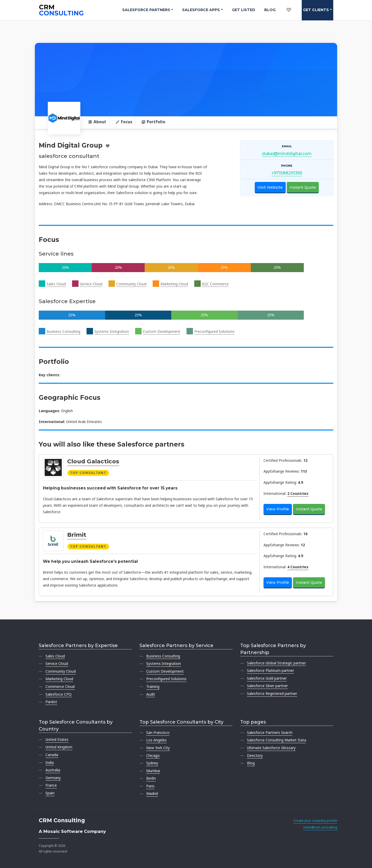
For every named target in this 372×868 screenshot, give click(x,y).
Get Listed (244, 10)
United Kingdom (59, 747)
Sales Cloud (56, 284)
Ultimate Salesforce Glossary (271, 748)
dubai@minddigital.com (287, 154)
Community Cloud (131, 284)
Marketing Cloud (174, 284)
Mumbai (153, 771)
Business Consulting (63, 331)
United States (57, 739)
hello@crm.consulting (320, 827)
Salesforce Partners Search (270, 732)
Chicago (153, 755)
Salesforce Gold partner (267, 678)
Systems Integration (112, 331)
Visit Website (270, 187)
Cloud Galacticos (93, 461)
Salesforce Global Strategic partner (276, 663)
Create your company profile (315, 821)
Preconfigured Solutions (214, 331)
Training (153, 686)
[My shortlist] (289, 4)
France (51, 785)
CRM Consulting (62, 820)
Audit (151, 694)
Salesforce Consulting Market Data (277, 740)
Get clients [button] (316, 10)
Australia (53, 770)
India (50, 762)
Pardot (51, 702)
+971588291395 (287, 173)
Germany (53, 778)
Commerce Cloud (60, 686)
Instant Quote (303, 187)
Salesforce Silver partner (267, 686)
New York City (158, 748)
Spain (50, 793)
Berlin (151, 778)
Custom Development (162, 331)
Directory (255, 755)
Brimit (77, 535)
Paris (150, 786)
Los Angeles (156, 740)
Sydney (152, 763)
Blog (270, 10)
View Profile (278, 509)
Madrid (152, 793)
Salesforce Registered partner (272, 693)
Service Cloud (91, 284)
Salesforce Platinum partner (270, 670)
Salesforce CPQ (59, 694)
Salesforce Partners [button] (146, 10)
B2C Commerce (215, 284)
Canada (52, 755)
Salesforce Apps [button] (201, 10)
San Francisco (158, 732)
